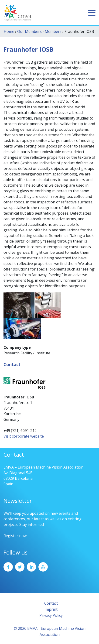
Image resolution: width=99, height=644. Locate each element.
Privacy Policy (51, 615)
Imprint (51, 609)
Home (9, 31)
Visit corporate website (24, 436)
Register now (15, 536)
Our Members (29, 31)
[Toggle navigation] (92, 13)
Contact (51, 603)
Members (53, 31)
